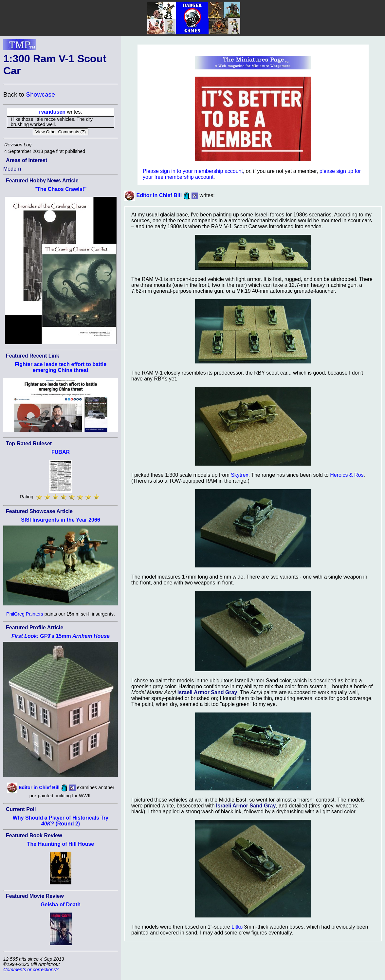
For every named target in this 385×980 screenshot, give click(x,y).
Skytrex (239, 475)
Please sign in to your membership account (193, 171)
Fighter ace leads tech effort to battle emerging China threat (61, 367)
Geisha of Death (61, 905)
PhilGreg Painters (25, 614)
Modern (12, 169)
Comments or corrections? (31, 970)
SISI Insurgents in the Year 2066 (61, 520)
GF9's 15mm (61, 636)
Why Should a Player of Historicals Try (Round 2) (61, 821)
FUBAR (61, 452)
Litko (237, 927)
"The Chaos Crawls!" (60, 189)
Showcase (40, 94)
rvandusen (52, 112)
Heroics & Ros (347, 475)
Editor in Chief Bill (39, 787)
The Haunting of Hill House (61, 844)
